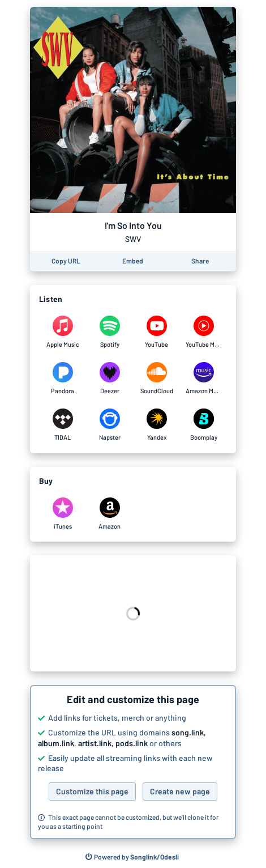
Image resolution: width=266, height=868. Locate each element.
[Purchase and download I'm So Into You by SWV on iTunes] (63, 514)
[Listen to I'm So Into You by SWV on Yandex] (156, 425)
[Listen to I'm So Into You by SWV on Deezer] (110, 378)
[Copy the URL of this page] (66, 261)
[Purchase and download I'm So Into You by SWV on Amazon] (110, 514)
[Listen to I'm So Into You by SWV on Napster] (110, 425)
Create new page (180, 791)
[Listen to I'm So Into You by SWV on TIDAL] (63, 425)
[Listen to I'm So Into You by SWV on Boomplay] (203, 425)
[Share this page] (200, 261)
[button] (133, 762)
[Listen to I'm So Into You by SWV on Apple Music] (63, 332)
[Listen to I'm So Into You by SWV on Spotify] (110, 332)
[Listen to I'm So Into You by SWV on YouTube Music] (203, 332)
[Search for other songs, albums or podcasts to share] (132, 857)
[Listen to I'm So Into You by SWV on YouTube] (156, 332)
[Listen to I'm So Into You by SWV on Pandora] (63, 378)
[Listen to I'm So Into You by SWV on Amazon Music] (203, 378)
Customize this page (92, 791)
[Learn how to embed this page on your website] (133, 261)
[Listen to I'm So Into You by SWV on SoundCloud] (156, 378)
